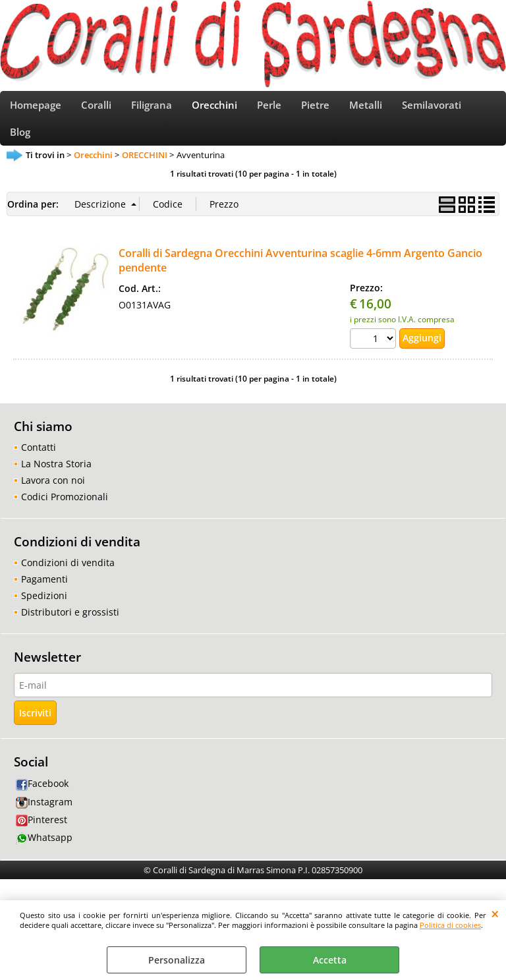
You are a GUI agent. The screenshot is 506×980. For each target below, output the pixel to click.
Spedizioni (44, 612)
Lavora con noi (53, 497)
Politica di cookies (450, 925)
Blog (20, 145)
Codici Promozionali (65, 513)
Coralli (96, 110)
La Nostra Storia (56, 480)
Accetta (330, 960)
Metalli (366, 110)
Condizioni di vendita (68, 579)
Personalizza (177, 960)
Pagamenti (44, 595)
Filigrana (152, 110)
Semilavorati (432, 110)
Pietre (315, 110)
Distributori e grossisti (70, 628)
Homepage (36, 110)
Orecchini (214, 110)
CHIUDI (495, 913)
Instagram (44, 818)
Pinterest (42, 835)
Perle (269, 110)
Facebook (42, 800)
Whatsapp (44, 854)
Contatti (39, 464)
